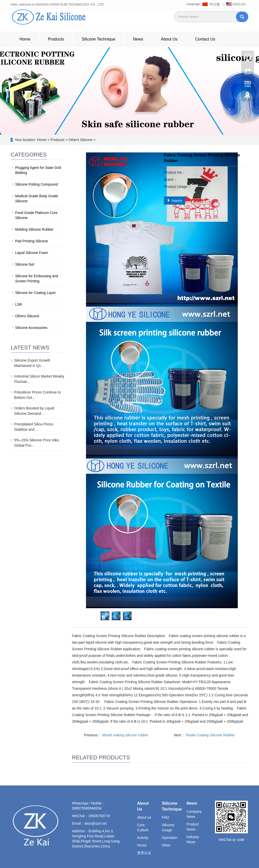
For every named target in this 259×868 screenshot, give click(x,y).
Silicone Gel (25, 264)
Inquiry (175, 201)
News (138, 39)
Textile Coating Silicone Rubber (210, 735)
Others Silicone (27, 316)
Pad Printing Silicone (31, 241)
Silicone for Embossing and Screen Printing (37, 279)
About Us (169, 39)
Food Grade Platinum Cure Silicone (36, 215)
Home (25, 39)
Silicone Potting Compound (37, 184)
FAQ (165, 817)
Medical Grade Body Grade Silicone (37, 199)
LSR (19, 304)
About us (144, 817)
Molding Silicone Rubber (34, 229)
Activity (143, 838)
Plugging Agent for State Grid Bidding (38, 170)
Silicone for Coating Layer (35, 293)
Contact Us (205, 39)
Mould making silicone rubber (125, 735)
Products (56, 39)
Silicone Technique (99, 39)
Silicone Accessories (31, 328)
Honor (142, 845)
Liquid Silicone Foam (32, 253)
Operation (170, 838)
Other (166, 845)
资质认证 (144, 853)
